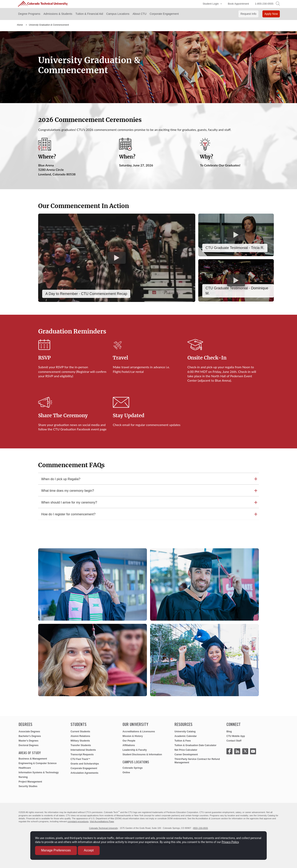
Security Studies (28, 786)
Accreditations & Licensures (139, 732)
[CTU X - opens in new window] (245, 751)
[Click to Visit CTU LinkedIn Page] (237, 751)
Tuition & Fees (183, 741)
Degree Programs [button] (29, 14)
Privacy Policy (50, 840)
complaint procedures (78, 821)
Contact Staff (234, 741)
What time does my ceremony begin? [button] (68, 491)
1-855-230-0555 (264, 4)
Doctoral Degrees (28, 745)
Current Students (80, 732)
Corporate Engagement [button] (164, 14)
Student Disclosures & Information (142, 755)
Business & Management (33, 759)
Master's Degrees (28, 741)
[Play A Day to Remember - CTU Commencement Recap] (117, 258)
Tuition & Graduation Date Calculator (195, 745)
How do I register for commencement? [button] (68, 514)
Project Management (30, 782)
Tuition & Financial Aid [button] (89, 14)
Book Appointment (238, 4)
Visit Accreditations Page (102, 821)
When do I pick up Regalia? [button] (61, 479)
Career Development (186, 755)
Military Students (80, 741)
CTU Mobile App (236, 736)
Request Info (248, 14)
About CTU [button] (139, 14)
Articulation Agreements (84, 773)
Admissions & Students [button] (58, 14)
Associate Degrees (29, 732)
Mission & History (133, 736)
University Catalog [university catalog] (185, 732)
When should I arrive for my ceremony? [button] (69, 502)
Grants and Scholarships (85, 764)
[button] (211, 4)
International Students (83, 750)
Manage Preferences (62, 849)
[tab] (148, 479)
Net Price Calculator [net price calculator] (186, 750)
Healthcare (25, 768)
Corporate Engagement (84, 768)
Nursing (23, 777)
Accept (95, 849)
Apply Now (271, 14)
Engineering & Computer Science (38, 763)
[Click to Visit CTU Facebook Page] (229, 751)
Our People (129, 741)
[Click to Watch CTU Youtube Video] (253, 751)
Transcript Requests (82, 755)
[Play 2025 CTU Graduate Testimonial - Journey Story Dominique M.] (236, 280)
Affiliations (129, 745)
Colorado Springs (133, 768)
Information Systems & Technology (39, 772)
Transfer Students (81, 745)
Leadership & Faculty (135, 750)
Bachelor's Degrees (30, 736)
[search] (278, 3)
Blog (229, 732)
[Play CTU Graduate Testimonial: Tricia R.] (236, 235)
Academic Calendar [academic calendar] (186, 736)
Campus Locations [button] (118, 14)
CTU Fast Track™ (80, 759)
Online (126, 772)
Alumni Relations (80, 736)
